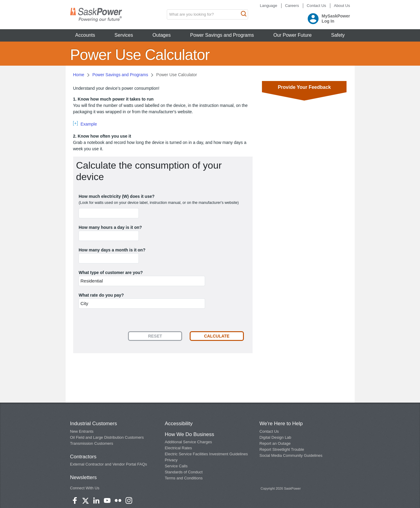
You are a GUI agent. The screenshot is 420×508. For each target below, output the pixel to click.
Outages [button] (161, 35)
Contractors (83, 457)
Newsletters (84, 477)
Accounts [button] (85, 35)
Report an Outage (275, 443)
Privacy (171, 460)
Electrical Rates (178, 448)
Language (269, 6)
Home (79, 75)
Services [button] (124, 35)
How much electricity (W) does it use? (117, 196)
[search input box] (207, 14)
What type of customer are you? (111, 273)
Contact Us (316, 6)
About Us (342, 6)
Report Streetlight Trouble (282, 449)
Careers (292, 6)
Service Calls (176, 466)
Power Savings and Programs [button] (222, 35)
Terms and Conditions (184, 478)
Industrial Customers (94, 424)
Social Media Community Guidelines (291, 455)
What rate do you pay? (101, 295)
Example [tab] (89, 124)
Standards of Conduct (184, 472)
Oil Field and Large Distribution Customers (107, 437)
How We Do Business (189, 434)
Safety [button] (338, 35)
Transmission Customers (92, 443)
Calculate (217, 336)
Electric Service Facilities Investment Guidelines (206, 454)
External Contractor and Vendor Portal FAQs (109, 464)
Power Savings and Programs (120, 75)
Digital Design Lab (275, 437)
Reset (155, 336)
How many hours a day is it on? (110, 227)
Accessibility (179, 424)
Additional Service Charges (188, 442)
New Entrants (82, 431)
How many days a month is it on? (112, 250)
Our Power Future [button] (292, 35)
